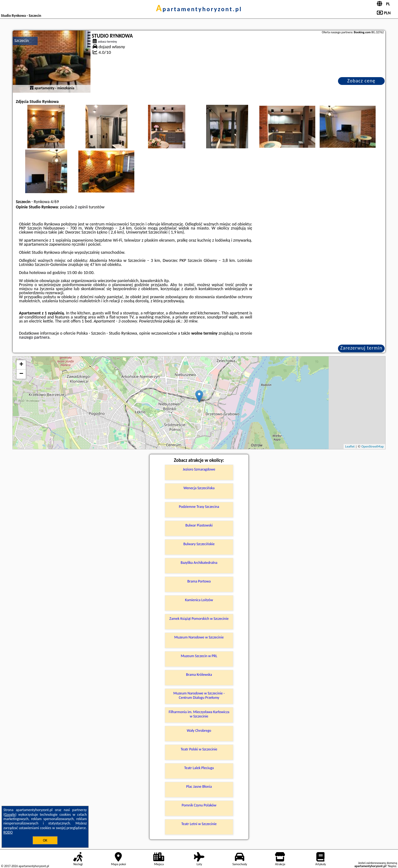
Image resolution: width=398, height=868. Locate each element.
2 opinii (81, 207)
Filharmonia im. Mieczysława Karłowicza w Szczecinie (199, 714)
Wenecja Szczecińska (199, 488)
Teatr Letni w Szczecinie (199, 824)
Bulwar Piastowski (199, 525)
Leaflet (350, 446)
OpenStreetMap (373, 446)
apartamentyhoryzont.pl (199, 9)
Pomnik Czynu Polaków (199, 805)
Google (10, 815)
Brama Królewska (199, 675)
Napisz (392, 866)
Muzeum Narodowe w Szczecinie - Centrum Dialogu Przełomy (199, 695)
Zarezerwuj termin (361, 348)
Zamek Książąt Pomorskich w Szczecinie (199, 619)
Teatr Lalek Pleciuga (199, 768)
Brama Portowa (199, 581)
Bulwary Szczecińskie (199, 544)
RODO (8, 832)
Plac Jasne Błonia (199, 787)
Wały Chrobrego (199, 731)
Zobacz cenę (361, 81)
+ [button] (21, 365)
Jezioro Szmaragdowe (199, 469)
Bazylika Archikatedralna (199, 563)
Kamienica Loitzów (199, 600)
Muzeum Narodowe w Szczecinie (199, 637)
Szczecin (21, 41)
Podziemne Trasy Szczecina (199, 507)
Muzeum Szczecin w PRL (199, 656)
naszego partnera (34, 337)
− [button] (21, 374)
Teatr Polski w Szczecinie (199, 749)
